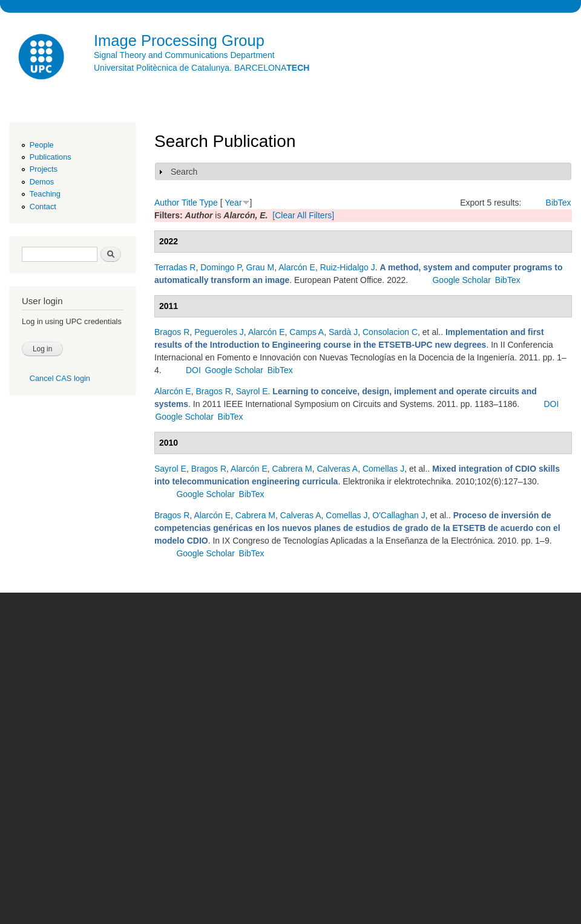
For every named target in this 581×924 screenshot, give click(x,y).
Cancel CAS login (60, 378)
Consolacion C (390, 332)
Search (184, 172)
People (42, 145)
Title (189, 203)
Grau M (260, 267)
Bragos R (172, 332)
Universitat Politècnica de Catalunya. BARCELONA (202, 68)
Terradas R (175, 267)
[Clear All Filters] (303, 215)
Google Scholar (461, 280)
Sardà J (343, 332)
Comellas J (383, 469)
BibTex (559, 203)
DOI (193, 370)
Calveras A (337, 469)
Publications (51, 157)
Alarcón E (297, 267)
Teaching (45, 194)
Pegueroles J (219, 332)
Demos (42, 182)
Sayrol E (252, 391)
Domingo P (221, 267)
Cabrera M (292, 469)
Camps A (307, 332)
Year (233, 203)
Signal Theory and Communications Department (184, 55)
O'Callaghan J (399, 515)
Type (208, 203)
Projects (44, 169)
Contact (43, 207)
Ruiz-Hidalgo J (348, 267)
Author (167, 203)
